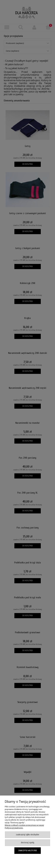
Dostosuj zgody (28, 843)
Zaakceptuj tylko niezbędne (27, 835)
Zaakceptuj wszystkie (28, 851)
